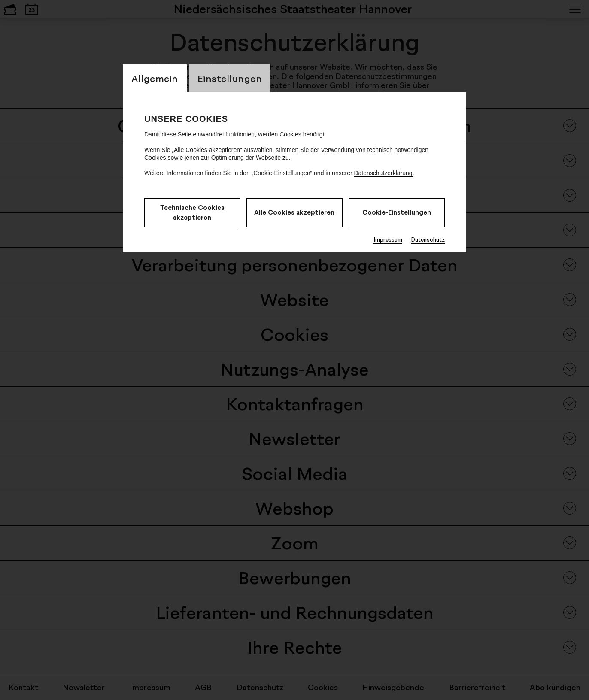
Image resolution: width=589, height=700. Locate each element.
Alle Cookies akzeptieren (294, 212)
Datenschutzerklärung (383, 173)
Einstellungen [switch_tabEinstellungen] (230, 78)
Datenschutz (428, 239)
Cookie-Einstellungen (397, 212)
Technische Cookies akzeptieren (192, 212)
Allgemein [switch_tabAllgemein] (155, 78)
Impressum (388, 239)
